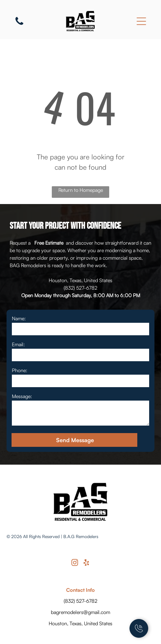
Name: (19, 318)
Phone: (20, 370)
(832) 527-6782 (80, 288)
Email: (18, 344)
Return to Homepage (81, 190)
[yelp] (86, 564)
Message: (22, 396)
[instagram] (75, 564)
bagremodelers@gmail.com (80, 612)
